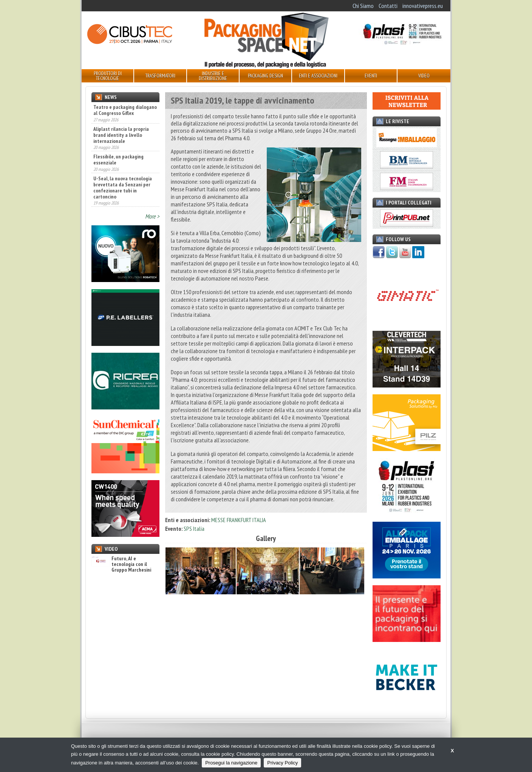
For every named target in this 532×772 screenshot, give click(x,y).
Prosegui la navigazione (231, 763)
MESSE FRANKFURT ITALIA (239, 520)
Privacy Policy (282, 763)
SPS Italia (194, 529)
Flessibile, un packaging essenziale (118, 160)
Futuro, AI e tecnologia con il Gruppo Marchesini (121, 564)
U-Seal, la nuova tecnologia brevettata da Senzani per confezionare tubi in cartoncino (123, 188)
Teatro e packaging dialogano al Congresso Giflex (125, 110)
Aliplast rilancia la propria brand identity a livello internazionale (121, 135)
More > (152, 216)
